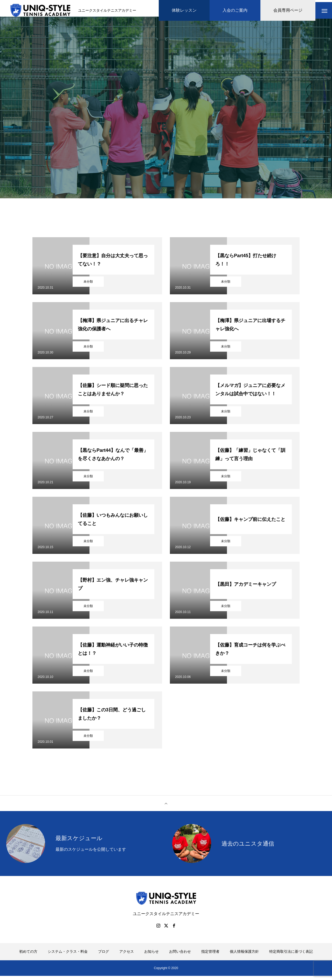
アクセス (127, 956)
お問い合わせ (180, 956)
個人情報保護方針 (244, 956)
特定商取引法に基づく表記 (291, 956)
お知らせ (151, 956)
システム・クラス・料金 (68, 956)
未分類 (88, 286)
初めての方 (28, 956)
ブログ (103, 956)
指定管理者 (210, 956)
